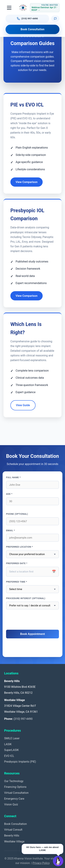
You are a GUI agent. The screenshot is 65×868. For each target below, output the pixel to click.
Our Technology (14, 781)
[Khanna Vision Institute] (23, 8)
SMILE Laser (12, 738)
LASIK (8, 744)
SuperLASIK (11, 750)
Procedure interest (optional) (26, 598)
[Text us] (55, 19)
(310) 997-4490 (23, 719)
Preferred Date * (17, 563)
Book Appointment (32, 634)
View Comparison (27, 182)
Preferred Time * (17, 582)
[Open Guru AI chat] (58, 861)
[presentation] (33, 620)
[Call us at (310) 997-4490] (27, 19)
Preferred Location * (19, 547)
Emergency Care (14, 799)
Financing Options (15, 787)
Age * (9, 494)
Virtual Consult (13, 830)
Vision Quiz (11, 804)
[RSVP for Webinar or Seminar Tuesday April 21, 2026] (45, 8)
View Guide (23, 405)
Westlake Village (14, 841)
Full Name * (13, 477)
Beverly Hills (12, 836)
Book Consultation (33, 29)
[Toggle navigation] (9, 8)
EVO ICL (9, 756)
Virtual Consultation (16, 793)
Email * (10, 530)
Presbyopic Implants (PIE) (20, 762)
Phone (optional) (17, 514)
